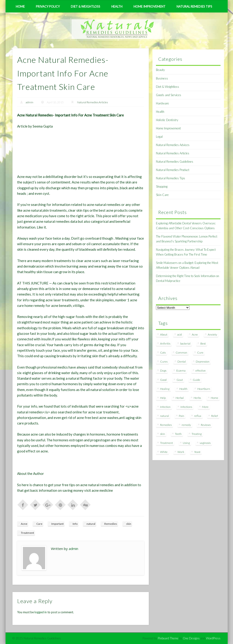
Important (57, 524)
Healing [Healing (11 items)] (165, 389)
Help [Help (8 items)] (163, 398)
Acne (24, 524)
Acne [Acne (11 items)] (195, 334)
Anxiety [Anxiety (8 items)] (212, 334)
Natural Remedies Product (173, 170)
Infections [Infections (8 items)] (186, 407)
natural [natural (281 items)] (165, 416)
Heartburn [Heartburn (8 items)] (204, 389)
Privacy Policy (48, 6)
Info (75, 524)
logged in (41, 612)
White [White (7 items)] (164, 452)
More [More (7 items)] (205, 407)
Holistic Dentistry (167, 120)
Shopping (162, 186)
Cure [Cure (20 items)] (200, 353)
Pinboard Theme (168, 638)
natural (91, 524)
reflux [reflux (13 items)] (198, 416)
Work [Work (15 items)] (181, 452)
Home (20, 6)
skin (129, 524)
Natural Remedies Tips (194, 6)
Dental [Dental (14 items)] (182, 362)
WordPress (213, 638)
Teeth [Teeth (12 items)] (178, 434)
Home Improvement (149, 6)
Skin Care (162, 195)
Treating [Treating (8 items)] (197, 434)
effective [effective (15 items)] (201, 371)
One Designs (191, 638)
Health (117, 6)
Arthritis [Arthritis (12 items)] (165, 343)
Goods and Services (169, 95)
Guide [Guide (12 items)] (196, 380)
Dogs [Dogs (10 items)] (163, 371)
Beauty (160, 70)
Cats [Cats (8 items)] (163, 353)
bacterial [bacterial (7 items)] (185, 343)
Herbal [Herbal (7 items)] (180, 398)
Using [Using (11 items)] (186, 443)
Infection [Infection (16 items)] (165, 407)
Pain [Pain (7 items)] (182, 416)
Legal (159, 137)
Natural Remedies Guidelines (175, 162)
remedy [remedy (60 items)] (186, 425)
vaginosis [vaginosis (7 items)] (205, 443)
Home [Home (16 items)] (214, 398)
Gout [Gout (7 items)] (180, 380)
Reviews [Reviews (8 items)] (206, 425)
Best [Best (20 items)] (203, 343)
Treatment (27, 533)
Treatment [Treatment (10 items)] (166, 443)
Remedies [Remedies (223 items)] (166, 425)
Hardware (162, 103)
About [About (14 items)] (164, 334)
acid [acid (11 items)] (180, 334)
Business (162, 78)
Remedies (111, 524)
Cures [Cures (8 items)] (164, 362)
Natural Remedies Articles (92, 102)
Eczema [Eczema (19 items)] (181, 371)
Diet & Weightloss (85, 6)
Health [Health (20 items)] (183, 389)
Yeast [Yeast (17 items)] (197, 452)
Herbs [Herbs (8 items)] (197, 398)
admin (30, 102)
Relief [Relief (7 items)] (215, 416)
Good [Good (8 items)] (163, 380)
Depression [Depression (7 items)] (203, 362)
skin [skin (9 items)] (163, 434)
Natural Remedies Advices (173, 145)
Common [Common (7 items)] (181, 353)
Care (39, 524)
